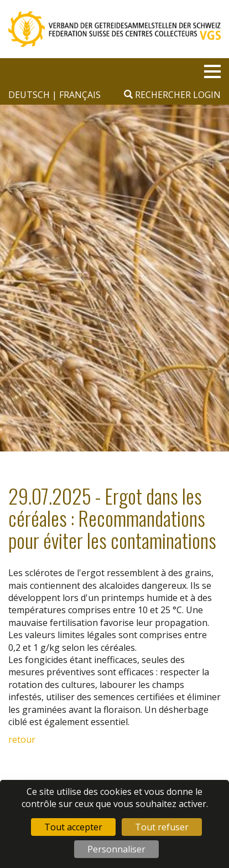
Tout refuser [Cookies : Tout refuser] (162, 827)
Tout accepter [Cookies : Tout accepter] (73, 827)
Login (207, 95)
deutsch (30, 95)
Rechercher (157, 95)
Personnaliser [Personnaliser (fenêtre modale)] (116, 849)
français (80, 95)
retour (22, 739)
